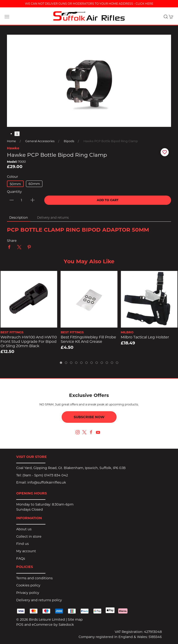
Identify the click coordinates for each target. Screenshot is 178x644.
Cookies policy (28, 585)
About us (24, 529)
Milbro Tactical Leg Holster (145, 337)
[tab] (61, 363)
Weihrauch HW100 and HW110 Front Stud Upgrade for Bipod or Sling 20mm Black (29, 341)
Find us (22, 544)
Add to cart (108, 200)
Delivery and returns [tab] (53, 218)
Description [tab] (19, 218)
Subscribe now (89, 417)
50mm (15, 184)
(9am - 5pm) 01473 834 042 (45, 475)
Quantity (14, 192)
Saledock (66, 625)
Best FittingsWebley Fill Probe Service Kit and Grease (88, 339)
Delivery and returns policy (39, 600)
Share (12, 241)
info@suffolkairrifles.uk (47, 482)
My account (26, 551)
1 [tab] (17, 134)
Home (11, 141)
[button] (7, 17)
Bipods (69, 141)
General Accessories (40, 141)
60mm (34, 184)
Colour (13, 177)
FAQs (21, 558)
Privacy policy (28, 593)
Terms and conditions (34, 578)
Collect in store (29, 537)
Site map (75, 619)
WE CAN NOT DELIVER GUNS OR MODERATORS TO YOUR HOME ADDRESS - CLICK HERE (89, 4)
